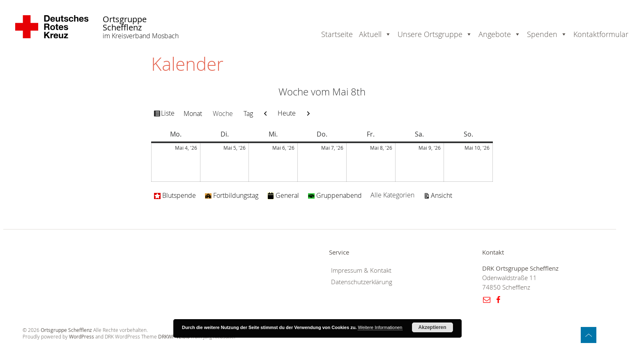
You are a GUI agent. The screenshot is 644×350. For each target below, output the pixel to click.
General (283, 195)
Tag (248, 114)
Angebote (495, 34)
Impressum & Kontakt (361, 270)
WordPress (82, 337)
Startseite (337, 34)
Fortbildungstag (232, 195)
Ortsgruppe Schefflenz (125, 24)
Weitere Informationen (380, 327)
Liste (169, 114)
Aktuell (370, 34)
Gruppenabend (335, 195)
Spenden (542, 34)
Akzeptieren (432, 327)
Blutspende (175, 195)
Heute (287, 113)
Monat (193, 114)
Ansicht (443, 195)
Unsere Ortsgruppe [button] (430, 34)
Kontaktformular (601, 34)
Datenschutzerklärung (362, 282)
